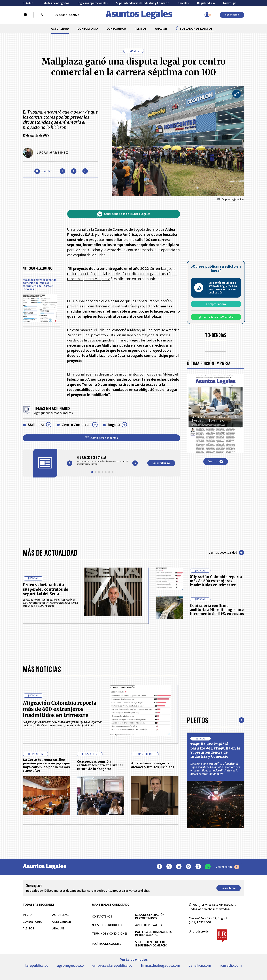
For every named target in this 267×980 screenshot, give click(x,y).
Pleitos (198, 720)
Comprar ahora (216, 304)
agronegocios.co (70, 965)
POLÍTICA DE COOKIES (107, 944)
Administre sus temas (102, 438)
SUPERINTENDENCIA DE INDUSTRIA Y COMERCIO (151, 944)
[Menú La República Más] (26, 15)
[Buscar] (41, 15)
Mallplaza (36, 425)
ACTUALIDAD (60, 29)
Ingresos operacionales (93, 3)
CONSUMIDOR (116, 29)
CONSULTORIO (88, 29)
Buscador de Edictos (196, 29)
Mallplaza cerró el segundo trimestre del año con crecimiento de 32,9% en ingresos (40, 284)
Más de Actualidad (50, 553)
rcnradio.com (231, 965)
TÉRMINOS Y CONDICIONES (110, 934)
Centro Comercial (76, 425)
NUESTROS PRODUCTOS (108, 925)
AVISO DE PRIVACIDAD (150, 925)
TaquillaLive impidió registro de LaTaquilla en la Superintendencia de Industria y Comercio (215, 750)
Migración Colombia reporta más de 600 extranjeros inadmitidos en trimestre (216, 581)
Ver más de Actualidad (226, 553)
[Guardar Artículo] (43, 171)
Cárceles (183, 3)
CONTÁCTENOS (102, 917)
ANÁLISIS (161, 29)
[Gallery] (102, 461)
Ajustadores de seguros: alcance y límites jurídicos (153, 765)
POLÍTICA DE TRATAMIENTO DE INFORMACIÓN (154, 934)
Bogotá (114, 425)
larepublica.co (37, 965)
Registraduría (206, 3)
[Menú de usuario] (207, 15)
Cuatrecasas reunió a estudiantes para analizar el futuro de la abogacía (100, 765)
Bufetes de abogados (55, 3)
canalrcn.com (200, 965)
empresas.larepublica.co (112, 965)
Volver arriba (227, 867)
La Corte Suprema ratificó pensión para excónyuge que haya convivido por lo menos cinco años (46, 765)
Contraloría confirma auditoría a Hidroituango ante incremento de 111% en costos (217, 610)
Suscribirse (232, 15)
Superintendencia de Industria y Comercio (143, 3)
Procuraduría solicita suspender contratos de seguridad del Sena (45, 589)
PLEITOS (141, 29)
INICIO (27, 915)
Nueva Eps (230, 3)
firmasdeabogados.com (160, 965)
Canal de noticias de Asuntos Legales (124, 214)
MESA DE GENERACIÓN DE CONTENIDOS (150, 917)
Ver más (216, 462)
